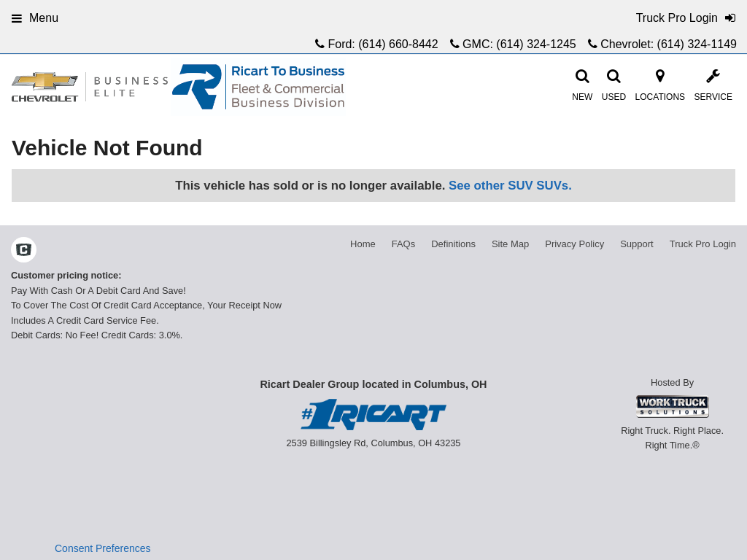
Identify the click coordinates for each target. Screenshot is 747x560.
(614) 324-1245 (536, 44)
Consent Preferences (103, 548)
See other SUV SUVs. (510, 186)
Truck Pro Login (703, 244)
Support (637, 244)
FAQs (404, 244)
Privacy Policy (574, 244)
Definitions (453, 244)
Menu (35, 18)
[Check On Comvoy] (24, 252)
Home (363, 244)
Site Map (510, 244)
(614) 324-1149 (697, 44)
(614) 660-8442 (398, 44)
